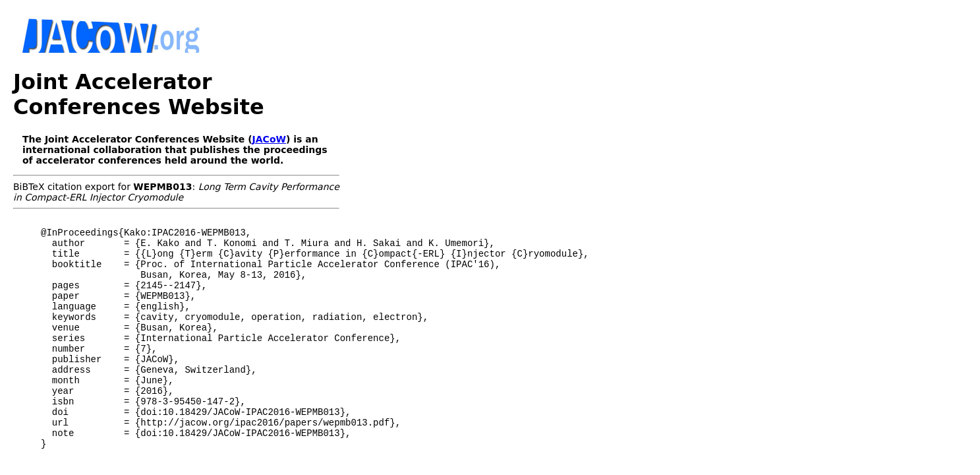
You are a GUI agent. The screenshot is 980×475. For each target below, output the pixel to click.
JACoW (269, 114)
